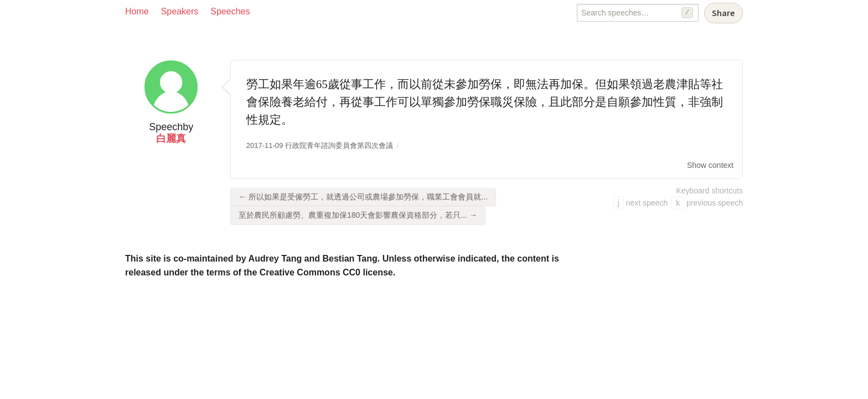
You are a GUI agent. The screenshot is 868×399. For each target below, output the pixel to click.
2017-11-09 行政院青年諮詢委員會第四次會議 (320, 145)
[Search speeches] (638, 13)
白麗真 (171, 139)
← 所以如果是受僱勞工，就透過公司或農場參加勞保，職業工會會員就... (363, 197)
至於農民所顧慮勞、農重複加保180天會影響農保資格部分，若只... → (358, 215)
